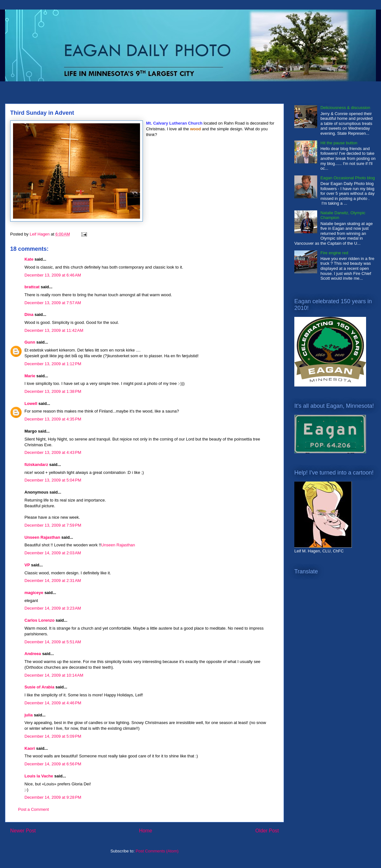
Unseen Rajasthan (42, 537)
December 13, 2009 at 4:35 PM (53, 419)
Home (146, 831)
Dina (29, 314)
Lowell (31, 403)
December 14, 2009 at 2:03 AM (53, 553)
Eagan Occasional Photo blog (348, 178)
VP (27, 565)
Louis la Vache (39, 776)
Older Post (267, 831)
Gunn (30, 342)
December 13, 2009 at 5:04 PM (53, 480)
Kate (29, 259)
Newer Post (23, 831)
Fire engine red (334, 253)
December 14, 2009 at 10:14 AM (54, 675)
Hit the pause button (339, 143)
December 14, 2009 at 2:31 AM (53, 581)
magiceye (34, 593)
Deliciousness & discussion (345, 108)
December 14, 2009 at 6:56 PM (53, 764)
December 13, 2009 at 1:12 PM (53, 364)
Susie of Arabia (39, 687)
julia (29, 715)
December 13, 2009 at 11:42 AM (54, 330)
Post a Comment (33, 809)
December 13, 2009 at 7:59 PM (53, 525)
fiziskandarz (36, 465)
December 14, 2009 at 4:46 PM (53, 703)
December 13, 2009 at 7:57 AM (53, 303)
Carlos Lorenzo (40, 620)
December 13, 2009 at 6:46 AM (53, 275)
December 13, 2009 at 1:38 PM (53, 391)
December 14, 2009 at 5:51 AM (53, 642)
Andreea (33, 654)
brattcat (32, 287)
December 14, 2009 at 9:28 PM (53, 797)
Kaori (30, 748)
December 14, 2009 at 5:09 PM (53, 736)
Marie (30, 376)
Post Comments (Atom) (157, 851)
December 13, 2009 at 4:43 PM (53, 452)
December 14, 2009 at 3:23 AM (53, 608)
